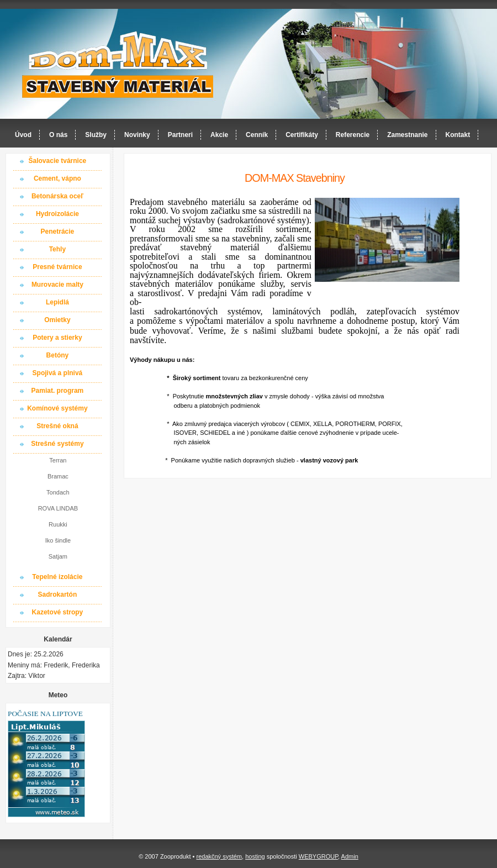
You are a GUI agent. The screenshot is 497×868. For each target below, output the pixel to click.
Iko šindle (58, 540)
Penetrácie (58, 232)
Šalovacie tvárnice (58, 161)
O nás (58, 135)
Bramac (58, 476)
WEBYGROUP (318, 856)
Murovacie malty (57, 285)
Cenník (257, 135)
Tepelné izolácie (57, 577)
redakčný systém (219, 856)
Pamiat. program (58, 391)
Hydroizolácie (57, 214)
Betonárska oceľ (57, 196)
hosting (255, 856)
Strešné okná (57, 426)
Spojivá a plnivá (58, 373)
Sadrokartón (58, 595)
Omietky (57, 320)
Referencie (353, 135)
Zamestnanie (407, 135)
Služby (96, 135)
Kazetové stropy (58, 612)
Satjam (58, 556)
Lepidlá (57, 302)
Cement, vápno (57, 178)
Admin (350, 856)
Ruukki (58, 524)
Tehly (57, 249)
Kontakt (458, 135)
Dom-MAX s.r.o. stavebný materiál (118, 64)
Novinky (137, 135)
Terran (58, 460)
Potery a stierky (57, 338)
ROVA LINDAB (58, 508)
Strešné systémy (57, 444)
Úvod (23, 135)
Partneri (180, 135)
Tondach (58, 492)
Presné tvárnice (57, 267)
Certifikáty (302, 135)
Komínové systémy (57, 408)
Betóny (58, 355)
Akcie (219, 135)
